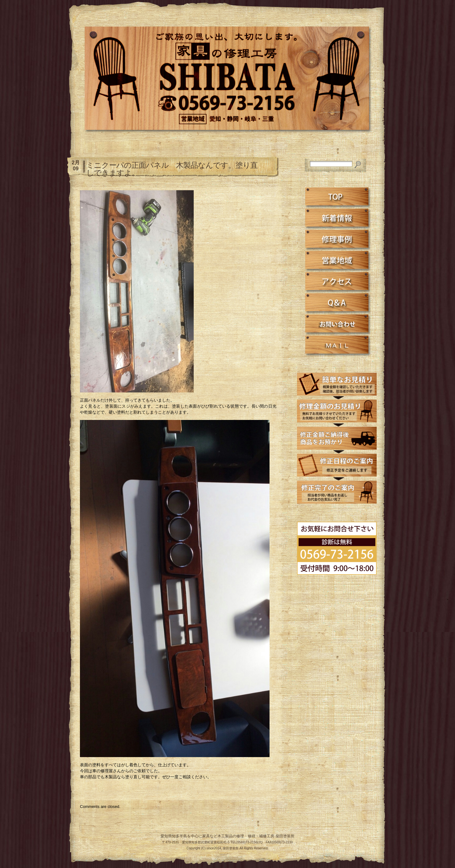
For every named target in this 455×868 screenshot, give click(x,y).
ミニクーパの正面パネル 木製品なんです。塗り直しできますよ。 (172, 169)
